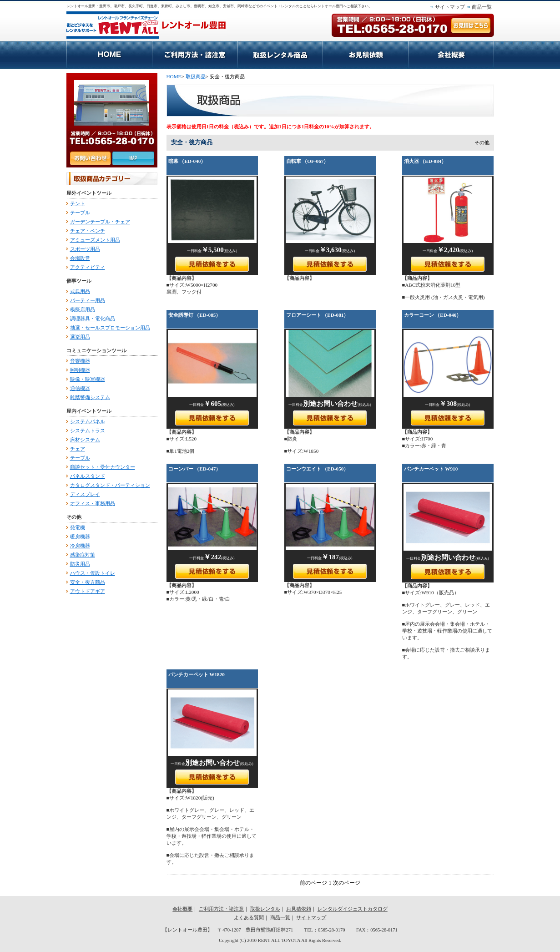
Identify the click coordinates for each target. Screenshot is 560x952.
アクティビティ (88, 267)
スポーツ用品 (85, 249)
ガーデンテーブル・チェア (100, 222)
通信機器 (80, 388)
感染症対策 (83, 555)
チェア (78, 449)
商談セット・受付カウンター (103, 467)
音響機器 (80, 361)
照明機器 (80, 370)
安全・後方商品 (88, 582)
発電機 (78, 527)
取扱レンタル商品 (280, 55)
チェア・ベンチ (88, 231)
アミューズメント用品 (95, 240)
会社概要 (451, 55)
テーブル (80, 213)
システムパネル (88, 421)
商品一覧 (482, 7)
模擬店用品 (83, 309)
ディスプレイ (85, 494)
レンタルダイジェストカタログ (353, 909)
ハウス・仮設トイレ (93, 573)
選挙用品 (80, 337)
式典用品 (80, 291)
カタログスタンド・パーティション (110, 485)
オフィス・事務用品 (93, 503)
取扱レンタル (265, 909)
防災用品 (80, 564)
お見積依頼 (365, 55)
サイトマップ (450, 7)
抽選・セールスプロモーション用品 (110, 328)
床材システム (85, 440)
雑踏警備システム (90, 397)
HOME (109, 55)
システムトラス (88, 430)
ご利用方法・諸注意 (195, 55)
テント (78, 203)
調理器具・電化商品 (93, 319)
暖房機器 (80, 537)
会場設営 (80, 258)
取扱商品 (196, 76)
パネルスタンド (88, 476)
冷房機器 (80, 546)
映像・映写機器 (88, 379)
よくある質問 (249, 918)
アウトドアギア (88, 591)
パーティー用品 (88, 300)
